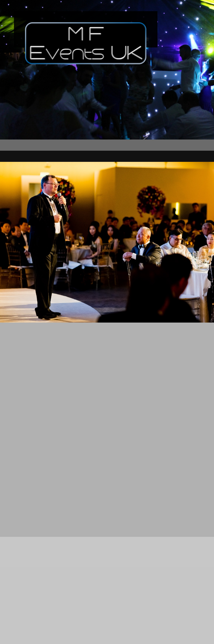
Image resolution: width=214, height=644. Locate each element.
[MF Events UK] (86, 29)
